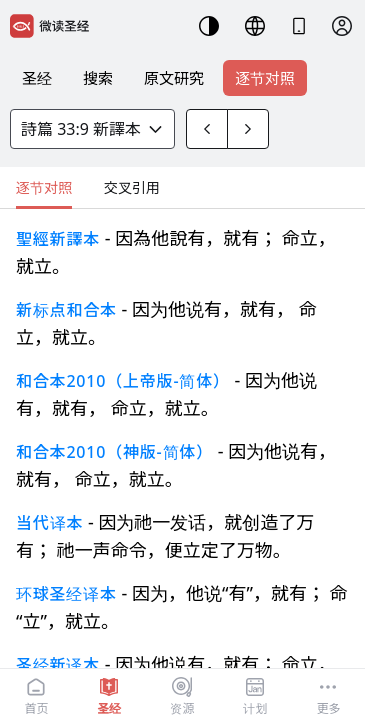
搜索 (98, 78)
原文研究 (174, 78)
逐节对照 (265, 78)
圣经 (37, 78)
